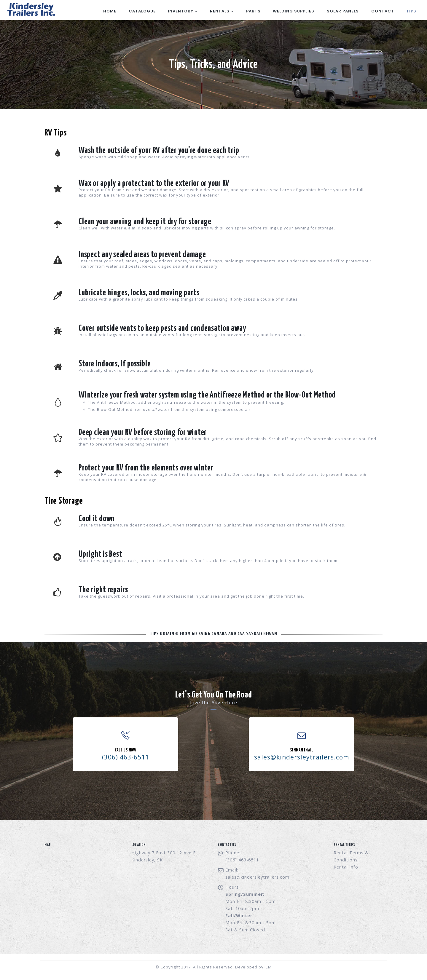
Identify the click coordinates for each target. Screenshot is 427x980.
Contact (383, 11)
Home (110, 11)
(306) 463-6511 (126, 757)
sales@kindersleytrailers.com (257, 877)
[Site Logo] (30, 10)
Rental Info (346, 867)
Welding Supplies (294, 11)
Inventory (181, 11)
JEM (268, 967)
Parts (253, 11)
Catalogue (142, 11)
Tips (411, 11)
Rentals (220, 11)
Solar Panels (343, 11)
